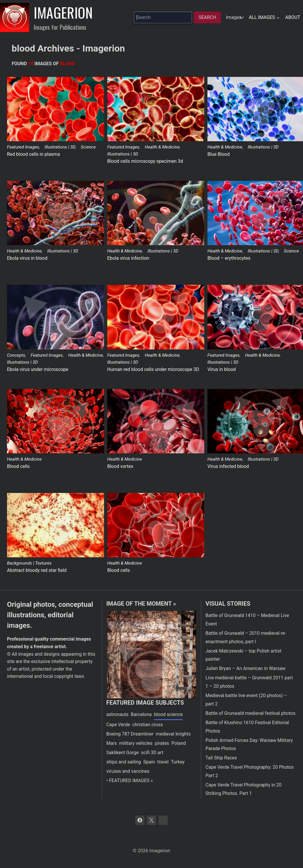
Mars (112, 743)
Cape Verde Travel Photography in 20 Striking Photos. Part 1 (243, 789)
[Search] (207, 17)
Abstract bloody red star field (37, 570)
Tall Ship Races (221, 758)
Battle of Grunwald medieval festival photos (250, 713)
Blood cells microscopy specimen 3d (145, 161)
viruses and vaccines (128, 771)
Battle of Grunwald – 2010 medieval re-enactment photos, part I (246, 637)
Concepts (16, 355)
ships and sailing (124, 762)
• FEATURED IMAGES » (130, 781)
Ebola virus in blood (27, 258)
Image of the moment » (141, 604)
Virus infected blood (228, 466)
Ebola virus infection (128, 258)
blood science (168, 714)
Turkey (178, 762)
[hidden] (234, 17)
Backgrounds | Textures (29, 563)
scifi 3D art (152, 753)
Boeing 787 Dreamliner (130, 734)
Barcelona (141, 714)
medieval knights (173, 734)
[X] (151, 820)
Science (88, 147)
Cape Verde (118, 725)
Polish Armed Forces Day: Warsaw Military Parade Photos (249, 745)
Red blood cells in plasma (34, 154)
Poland (179, 743)
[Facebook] (140, 820)
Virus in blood (222, 369)
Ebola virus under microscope (38, 369)
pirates (162, 743)
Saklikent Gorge (123, 753)
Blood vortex (120, 466)
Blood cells (18, 466)
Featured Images (23, 147)
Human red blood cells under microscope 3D (153, 369)
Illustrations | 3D (60, 147)
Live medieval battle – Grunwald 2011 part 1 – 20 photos (249, 682)
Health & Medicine (162, 147)
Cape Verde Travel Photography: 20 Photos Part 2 (250, 771)
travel (163, 762)
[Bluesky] (163, 820)
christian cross (148, 725)
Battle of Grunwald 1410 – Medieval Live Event (247, 620)
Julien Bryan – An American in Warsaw (245, 668)
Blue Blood (219, 154)
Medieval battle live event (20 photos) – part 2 (246, 700)
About (293, 17)
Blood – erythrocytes (229, 258)
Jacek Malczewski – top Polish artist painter (243, 655)
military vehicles (136, 743)
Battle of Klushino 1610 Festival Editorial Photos (247, 727)
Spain (149, 762)
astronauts (117, 714)
